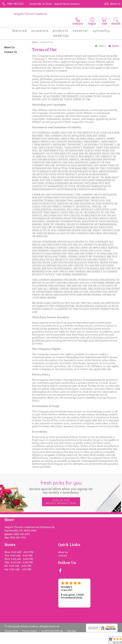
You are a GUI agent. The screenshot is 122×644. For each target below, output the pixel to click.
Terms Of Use (11, 631)
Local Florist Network (52, 631)
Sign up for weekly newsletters (61, 502)
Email (114, 46)
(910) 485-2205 (15, 4)
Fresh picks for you (61, 487)
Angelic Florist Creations (30, 14)
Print (100, 46)
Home (35, 42)
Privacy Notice (30, 631)
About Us (9, 47)
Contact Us (10, 52)
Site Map (71, 631)
